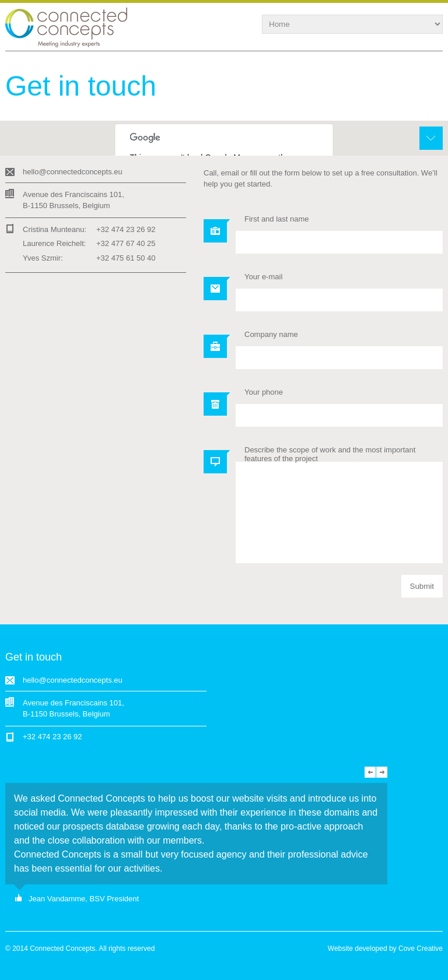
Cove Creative (421, 949)
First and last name (277, 219)
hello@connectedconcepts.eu (73, 172)
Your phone (264, 392)
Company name (271, 334)
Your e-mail (263, 277)
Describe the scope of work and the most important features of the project (330, 454)
